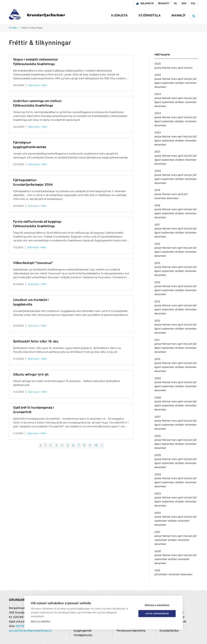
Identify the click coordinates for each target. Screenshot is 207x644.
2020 (158, 171)
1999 (157, 571)
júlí (195, 79)
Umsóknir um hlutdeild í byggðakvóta (31, 302)
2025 (158, 75)
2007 (158, 417)
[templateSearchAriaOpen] (194, 16)
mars (174, 68)
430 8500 (22, 626)
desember (160, 87)
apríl (181, 68)
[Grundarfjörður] (37, 15)
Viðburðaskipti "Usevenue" (33, 263)
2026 (158, 64)
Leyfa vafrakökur (157, 614)
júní (190, 68)
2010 (157, 359)
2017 (157, 225)
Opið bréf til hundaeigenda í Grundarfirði (33, 410)
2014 (157, 283)
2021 (157, 152)
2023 (158, 113)
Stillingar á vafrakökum (157, 605)
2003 (158, 494)
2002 (158, 513)
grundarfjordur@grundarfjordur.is (30, 631)
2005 (158, 455)
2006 (158, 436)
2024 (158, 94)
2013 (157, 302)
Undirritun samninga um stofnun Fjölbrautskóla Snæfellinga (37, 103)
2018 (157, 206)
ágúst (158, 83)
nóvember (191, 83)
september (168, 83)
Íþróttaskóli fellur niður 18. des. (36, 342)
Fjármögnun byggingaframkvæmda (30, 145)
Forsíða (13, 28)
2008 (158, 398)
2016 (157, 244)
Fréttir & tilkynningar (32, 28)
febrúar (167, 68)
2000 (158, 551)
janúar (158, 68)
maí (186, 68)
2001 (157, 532)
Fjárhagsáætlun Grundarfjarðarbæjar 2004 (33, 183)
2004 (158, 475)
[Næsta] (102, 446)
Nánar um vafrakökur (41, 621)
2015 (157, 263)
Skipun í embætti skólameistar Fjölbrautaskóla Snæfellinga (36, 62)
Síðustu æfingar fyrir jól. (31, 375)
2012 (157, 321)
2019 (157, 190)
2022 (158, 133)
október (180, 83)
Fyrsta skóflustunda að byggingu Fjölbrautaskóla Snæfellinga (37, 224)
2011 (157, 340)
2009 (158, 379)
